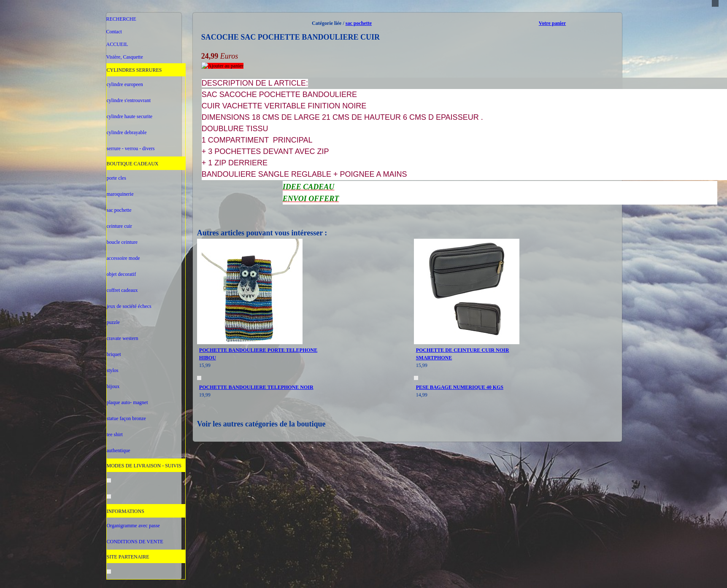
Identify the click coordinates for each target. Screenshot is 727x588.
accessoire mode (123, 258)
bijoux (113, 386)
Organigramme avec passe (133, 526)
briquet (114, 354)
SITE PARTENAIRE (128, 557)
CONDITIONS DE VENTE (135, 542)
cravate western (123, 338)
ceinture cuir (119, 226)
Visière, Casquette (125, 57)
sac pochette (119, 210)
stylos (113, 370)
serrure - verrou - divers (131, 148)
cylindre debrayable (127, 132)
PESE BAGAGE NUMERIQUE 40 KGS (460, 387)
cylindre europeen (125, 84)
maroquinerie (120, 194)
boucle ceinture (122, 242)
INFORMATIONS (126, 511)
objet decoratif (122, 274)
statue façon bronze (126, 418)
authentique (119, 450)
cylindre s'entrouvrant (129, 100)
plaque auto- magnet (127, 402)
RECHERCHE (121, 19)
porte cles (116, 178)
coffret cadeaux (122, 290)
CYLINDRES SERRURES (134, 70)
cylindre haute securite (130, 116)
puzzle (113, 322)
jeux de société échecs (129, 306)
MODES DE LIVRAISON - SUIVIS (144, 466)
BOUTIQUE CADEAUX (133, 164)
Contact (114, 32)
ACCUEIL (117, 44)
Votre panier (552, 23)
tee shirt (115, 434)
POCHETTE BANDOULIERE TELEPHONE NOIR (256, 387)
